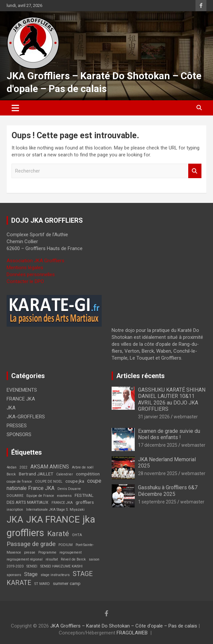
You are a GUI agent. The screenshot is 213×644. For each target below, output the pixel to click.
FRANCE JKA (21, 399)
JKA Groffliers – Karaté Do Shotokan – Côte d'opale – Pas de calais (124, 626)
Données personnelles (31, 274)
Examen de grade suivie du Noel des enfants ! (169, 434)
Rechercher (195, 171)
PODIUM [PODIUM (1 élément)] (66, 545)
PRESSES (17, 426)
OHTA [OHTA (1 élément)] (77, 535)
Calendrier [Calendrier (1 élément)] (65, 474)
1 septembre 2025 (157, 502)
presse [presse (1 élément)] (30, 552)
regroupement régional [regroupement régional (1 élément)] (25, 559)
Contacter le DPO (25, 281)
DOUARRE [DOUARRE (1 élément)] (15, 496)
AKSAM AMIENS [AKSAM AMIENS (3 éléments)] (50, 467)
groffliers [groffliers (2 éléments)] (85, 502)
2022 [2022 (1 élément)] (23, 467)
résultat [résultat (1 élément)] (52, 559)
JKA (11, 408)
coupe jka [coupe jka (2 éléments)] (75, 481)
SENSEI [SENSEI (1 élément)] (32, 566)
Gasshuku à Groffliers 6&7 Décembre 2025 (168, 491)
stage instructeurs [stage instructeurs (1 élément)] (55, 575)
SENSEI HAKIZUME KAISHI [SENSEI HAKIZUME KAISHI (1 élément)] (61, 566)
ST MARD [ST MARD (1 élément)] (42, 584)
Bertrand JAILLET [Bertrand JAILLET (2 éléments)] (36, 474)
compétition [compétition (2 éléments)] (88, 474)
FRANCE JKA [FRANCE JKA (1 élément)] (62, 503)
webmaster (186, 417)
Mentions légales (25, 268)
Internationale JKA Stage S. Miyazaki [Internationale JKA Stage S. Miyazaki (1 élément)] (55, 510)
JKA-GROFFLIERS (26, 417)
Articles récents (141, 376)
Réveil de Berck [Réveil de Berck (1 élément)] (73, 559)
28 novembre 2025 (158, 473)
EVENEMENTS (22, 390)
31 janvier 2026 (154, 417)
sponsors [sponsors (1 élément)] (14, 575)
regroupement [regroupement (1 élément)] (71, 552)
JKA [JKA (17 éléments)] (15, 520)
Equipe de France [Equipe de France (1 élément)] (40, 496)
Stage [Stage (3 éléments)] (31, 574)
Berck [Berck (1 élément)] (11, 474)
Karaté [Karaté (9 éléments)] (58, 533)
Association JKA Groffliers (35, 261)
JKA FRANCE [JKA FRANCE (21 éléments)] (53, 519)
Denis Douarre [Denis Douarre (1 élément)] (69, 489)
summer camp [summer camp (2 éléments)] (67, 583)
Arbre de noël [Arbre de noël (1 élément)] (83, 467)
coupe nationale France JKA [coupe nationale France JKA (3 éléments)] (54, 484)
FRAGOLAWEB (132, 633)
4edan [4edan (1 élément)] (12, 467)
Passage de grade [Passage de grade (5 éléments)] (31, 544)
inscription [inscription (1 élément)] (15, 510)
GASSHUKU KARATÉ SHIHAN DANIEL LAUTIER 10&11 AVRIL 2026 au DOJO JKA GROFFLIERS (172, 399)
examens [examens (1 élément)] (64, 496)
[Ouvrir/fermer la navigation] (15, 108)
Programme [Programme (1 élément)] (47, 552)
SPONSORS (19, 435)
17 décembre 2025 (158, 445)
